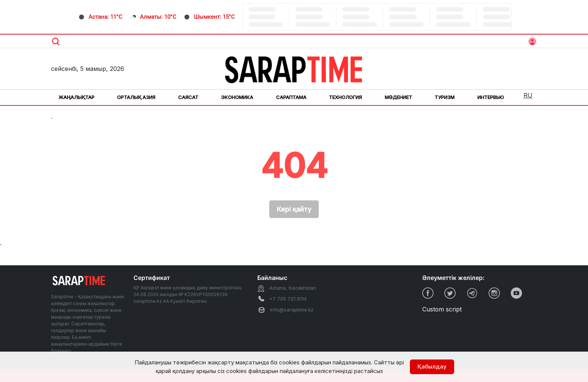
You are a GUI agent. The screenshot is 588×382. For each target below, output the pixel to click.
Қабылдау (432, 366)
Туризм (445, 97)
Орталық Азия (136, 97)
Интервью (491, 97)
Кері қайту (294, 209)
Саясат (188, 97)
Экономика (237, 97)
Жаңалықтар (76, 97)
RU (528, 95)
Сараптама (291, 97)
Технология (345, 97)
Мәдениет (398, 97)
